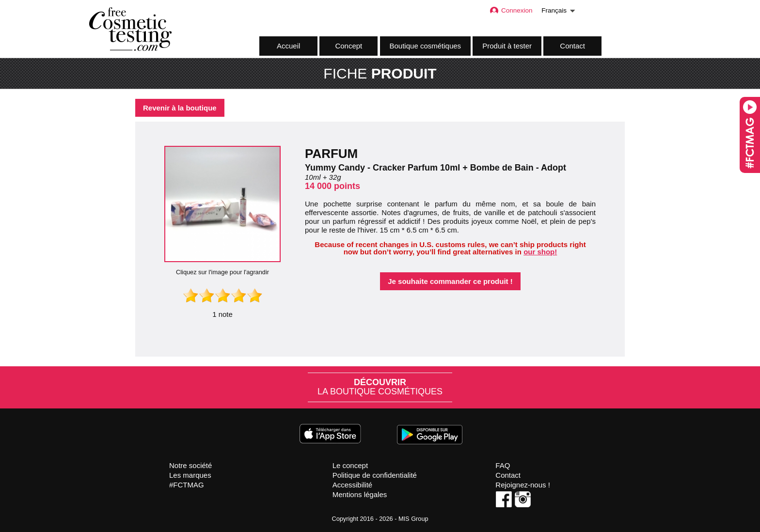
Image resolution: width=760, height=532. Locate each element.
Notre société (190, 465)
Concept (348, 46)
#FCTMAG (187, 485)
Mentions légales (360, 494)
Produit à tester (507, 46)
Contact (572, 46)
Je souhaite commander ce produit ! (450, 281)
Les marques (190, 475)
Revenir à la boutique (180, 108)
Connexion (511, 10)
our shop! (540, 252)
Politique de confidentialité (375, 475)
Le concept (350, 465)
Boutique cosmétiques (426, 46)
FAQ (503, 465)
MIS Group (413, 519)
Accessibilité (353, 485)
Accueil (288, 46)
